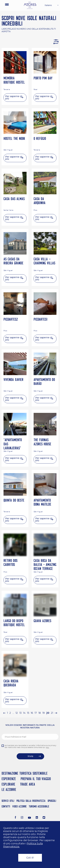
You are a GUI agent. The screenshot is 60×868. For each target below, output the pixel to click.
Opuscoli (52, 801)
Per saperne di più (14, 98)
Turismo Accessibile (39, 806)
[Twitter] (44, 818)
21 (52, 713)
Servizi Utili (8, 801)
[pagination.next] (56, 713)
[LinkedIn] (37, 818)
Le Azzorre (9, 789)
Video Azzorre (19, 806)
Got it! (30, 858)
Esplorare (8, 784)
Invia (30, 756)
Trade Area (28, 784)
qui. (48, 747)
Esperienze (9, 779)
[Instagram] (22, 818)
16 (32, 713)
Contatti (6, 806)
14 (24, 713)
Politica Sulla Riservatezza (31, 801)
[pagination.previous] (4, 713)
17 (36, 713)
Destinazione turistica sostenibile (25, 773)
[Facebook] (16, 818)
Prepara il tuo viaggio (36, 779)
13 (20, 713)
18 (40, 713)
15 (28, 713)
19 (44, 713)
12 (17, 713)
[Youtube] (29, 818)
